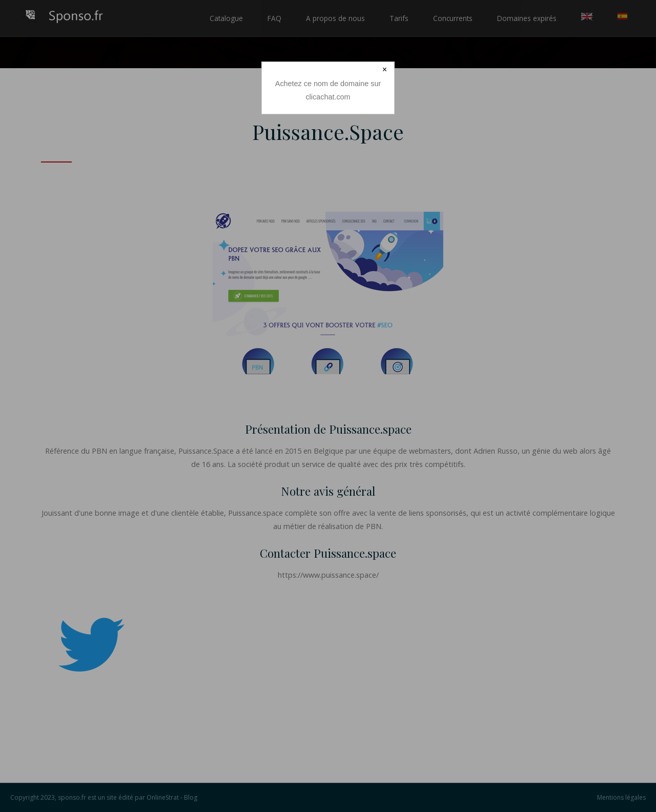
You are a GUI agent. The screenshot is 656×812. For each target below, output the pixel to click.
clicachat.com (328, 97)
